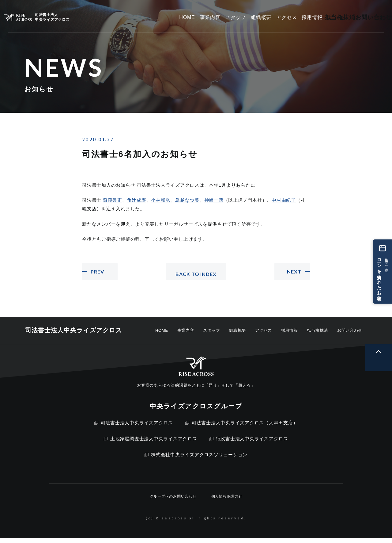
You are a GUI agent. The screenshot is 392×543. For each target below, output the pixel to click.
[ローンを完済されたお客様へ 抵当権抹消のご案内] (383, 271)
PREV (99, 274)
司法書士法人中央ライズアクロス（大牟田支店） (242, 428)
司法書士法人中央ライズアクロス (134, 428)
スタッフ (211, 335)
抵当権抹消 (318, 335)
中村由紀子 (284, 200)
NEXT (293, 274)
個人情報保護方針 (227, 501)
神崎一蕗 (214, 200)
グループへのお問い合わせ (173, 501)
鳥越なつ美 (187, 200)
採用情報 (290, 335)
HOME (162, 335)
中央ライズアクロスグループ (196, 411)
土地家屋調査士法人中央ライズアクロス (151, 444)
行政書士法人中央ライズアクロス (249, 444)
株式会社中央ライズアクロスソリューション (196, 459)
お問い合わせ (350, 335)
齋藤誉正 (113, 200)
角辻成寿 (137, 200)
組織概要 (237, 335)
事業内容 (186, 335)
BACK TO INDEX (196, 274)
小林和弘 (161, 200)
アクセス (264, 335)
